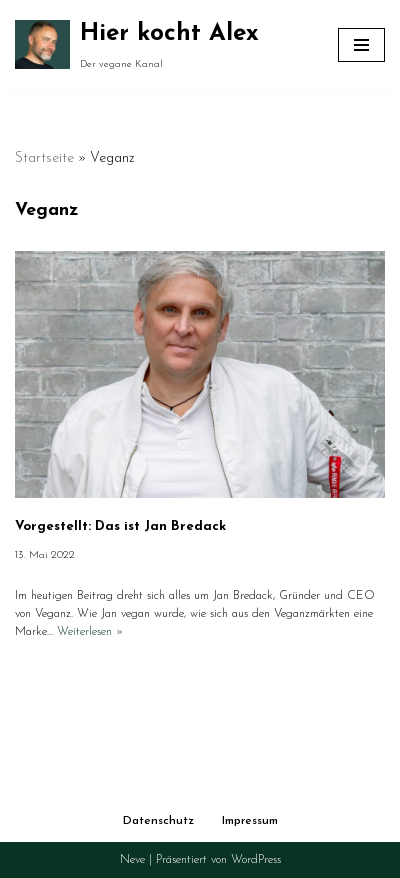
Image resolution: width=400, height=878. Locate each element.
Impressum (250, 821)
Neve (132, 860)
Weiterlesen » (90, 632)
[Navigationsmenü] (361, 45)
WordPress (256, 860)
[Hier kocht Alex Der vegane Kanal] (137, 44)
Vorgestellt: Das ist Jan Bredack (120, 526)
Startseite (44, 158)
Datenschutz (158, 821)
